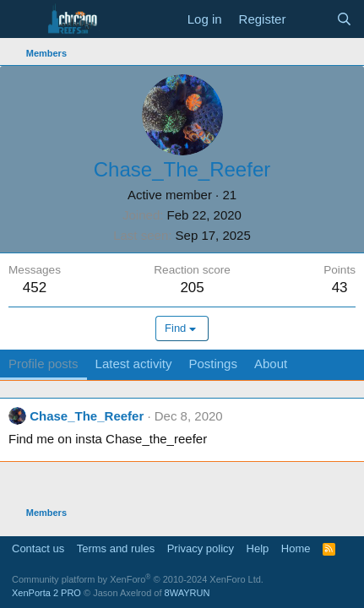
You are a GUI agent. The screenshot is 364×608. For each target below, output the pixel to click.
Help (258, 548)
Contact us (38, 548)
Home (296, 548)
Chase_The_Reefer (87, 416)
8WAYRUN (187, 593)
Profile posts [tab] (43, 364)
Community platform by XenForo (138, 579)
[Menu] (23, 19)
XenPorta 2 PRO (46, 593)
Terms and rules (116, 548)
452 (35, 288)
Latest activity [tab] (134, 364)
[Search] (344, 19)
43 (340, 288)
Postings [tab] (213, 364)
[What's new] (310, 19)
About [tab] (271, 364)
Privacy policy (201, 548)
